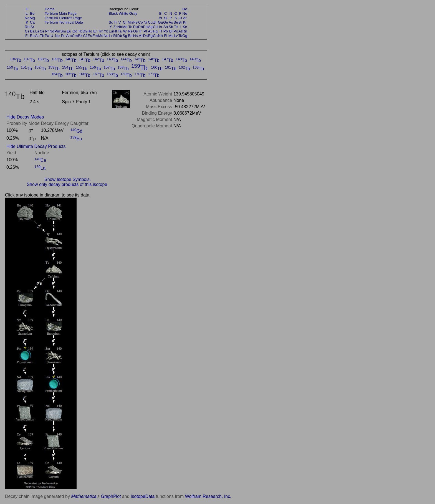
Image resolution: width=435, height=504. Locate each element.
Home (50, 9)
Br (180, 22)
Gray (133, 13)
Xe (185, 27)
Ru (136, 27)
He (185, 9)
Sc (111, 22)
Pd (145, 27)
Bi (171, 31)
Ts (180, 36)
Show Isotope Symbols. (68, 179)
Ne (185, 13)
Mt (141, 36)
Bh (130, 36)
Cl (180, 18)
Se (176, 22)
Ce (42, 31)
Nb (120, 27)
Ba (32, 31)
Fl (165, 36)
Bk (80, 36)
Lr (111, 36)
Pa (47, 36)
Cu (150, 22)
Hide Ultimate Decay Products (36, 146)
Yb (106, 31)
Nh (160, 36)
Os (136, 31)
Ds (145, 36)
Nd (52, 31)
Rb (27, 27)
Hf (115, 31)
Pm (57, 31)
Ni (146, 22)
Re (130, 31)
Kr (185, 22)
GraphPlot (111, 496)
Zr (115, 27)
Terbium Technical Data (64, 22)
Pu (63, 36)
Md (101, 36)
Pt (146, 31)
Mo (125, 27)
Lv (176, 36)
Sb (171, 27)
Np (57, 36)
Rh (141, 27)
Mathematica (84, 496)
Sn (166, 27)
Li (27, 13)
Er (95, 31)
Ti (115, 22)
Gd (75, 31)
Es (90, 36)
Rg (150, 36)
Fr (27, 36)
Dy (85, 31)
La (37, 31)
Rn (185, 31)
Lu (111, 31)
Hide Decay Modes (25, 117)
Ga (160, 22)
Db (120, 36)
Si (166, 18)
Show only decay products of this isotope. (67, 184)
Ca (32, 22)
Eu (69, 31)
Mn (130, 22)
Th (42, 36)
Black (113, 13)
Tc (130, 27)
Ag (150, 27)
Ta (120, 31)
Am (69, 36)
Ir (140, 31)
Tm (101, 31)
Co (141, 22)
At (180, 31)
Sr (32, 27)
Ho (90, 31)
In (160, 27)
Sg (125, 36)
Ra (32, 36)
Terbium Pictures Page (63, 18)
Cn (155, 36)
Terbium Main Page (61, 13)
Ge (166, 22)
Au (150, 31)
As (171, 22)
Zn (155, 22)
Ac (37, 36)
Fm (95, 36)
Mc (171, 36)
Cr (125, 22)
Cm (75, 36)
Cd (155, 27)
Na (27, 18)
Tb (80, 31)
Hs (135, 36)
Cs (27, 31)
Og (185, 36)
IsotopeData (143, 496)
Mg (32, 18)
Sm (63, 31)
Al (160, 18)
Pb (166, 31)
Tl (160, 31)
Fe (135, 22)
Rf (115, 36)
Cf (85, 36)
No (106, 36)
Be (32, 13)
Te (176, 27)
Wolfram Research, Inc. (208, 496)
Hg (155, 31)
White (123, 13)
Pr (47, 31)
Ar (185, 18)
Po (176, 31)
